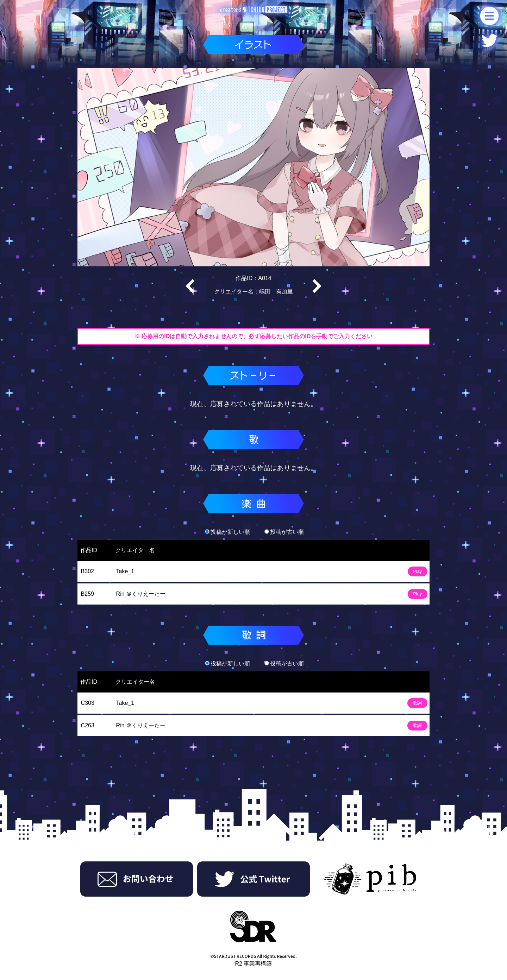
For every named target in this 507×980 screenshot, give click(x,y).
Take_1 (125, 571)
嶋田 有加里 (276, 292)
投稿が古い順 (284, 532)
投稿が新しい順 (227, 532)
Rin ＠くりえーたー (141, 594)
